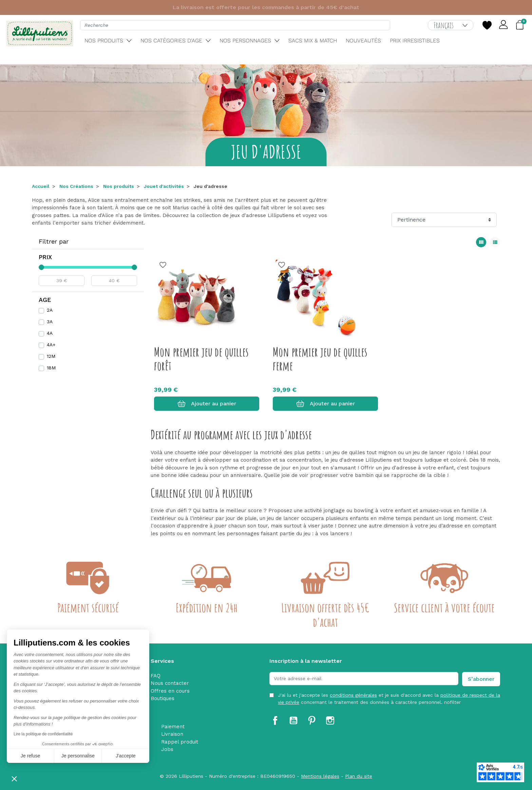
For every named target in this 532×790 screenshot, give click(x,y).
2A (50, 310)
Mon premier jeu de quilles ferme (320, 359)
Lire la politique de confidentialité (43, 734)
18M (51, 368)
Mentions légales (320, 776)
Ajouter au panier (207, 404)
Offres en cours (170, 691)
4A (50, 333)
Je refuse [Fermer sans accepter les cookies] (31, 756)
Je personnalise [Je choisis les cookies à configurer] (78, 756)
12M (51, 356)
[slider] (41, 267)
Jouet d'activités (164, 186)
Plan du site (359, 776)
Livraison (172, 734)
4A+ (51, 345)
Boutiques (163, 698)
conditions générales (353, 695)
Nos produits (119, 186)
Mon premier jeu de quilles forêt (201, 359)
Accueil (41, 186)
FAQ (156, 676)
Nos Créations (76, 186)
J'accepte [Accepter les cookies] (126, 756)
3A (50, 322)
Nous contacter (170, 683)
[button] (14, 778)
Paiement (173, 727)
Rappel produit (180, 742)
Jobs (167, 749)
